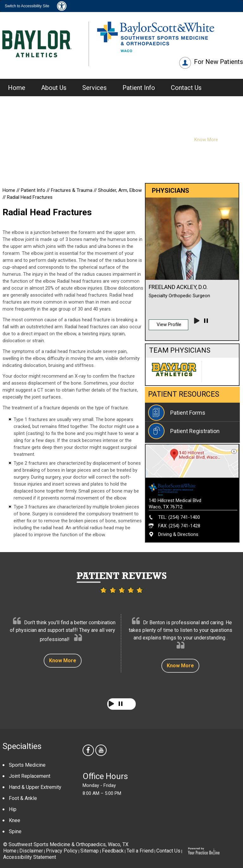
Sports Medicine (27, 765)
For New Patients (218, 62)
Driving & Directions (178, 534)
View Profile (169, 324)
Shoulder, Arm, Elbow (120, 190)
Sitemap (90, 851)
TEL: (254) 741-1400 (179, 517)
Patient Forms (188, 413)
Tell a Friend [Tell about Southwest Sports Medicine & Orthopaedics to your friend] (140, 851)
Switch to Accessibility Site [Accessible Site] (27, 6)
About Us (54, 88)
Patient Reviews (122, 576)
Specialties (22, 746)
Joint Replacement (30, 776)
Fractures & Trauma (72, 190)
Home (17, 88)
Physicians (175, 113)
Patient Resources (184, 394)
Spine (15, 831)
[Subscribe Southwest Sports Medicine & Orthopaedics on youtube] (102, 751)
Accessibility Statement (30, 857)
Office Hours (105, 776)
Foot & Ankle (23, 798)
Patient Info (139, 88)
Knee (15, 820)
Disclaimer (31, 851)
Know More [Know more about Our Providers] (206, 140)
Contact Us (186, 88)
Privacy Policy (62, 851)
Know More (63, 660)
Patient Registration (195, 431)
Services (94, 88)
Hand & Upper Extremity (35, 787)
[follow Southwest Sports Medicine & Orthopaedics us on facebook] (89, 751)
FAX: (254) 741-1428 (179, 526)
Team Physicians (180, 350)
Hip (13, 809)
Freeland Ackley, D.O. (178, 287)
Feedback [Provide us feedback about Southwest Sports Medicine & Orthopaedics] (113, 851)
